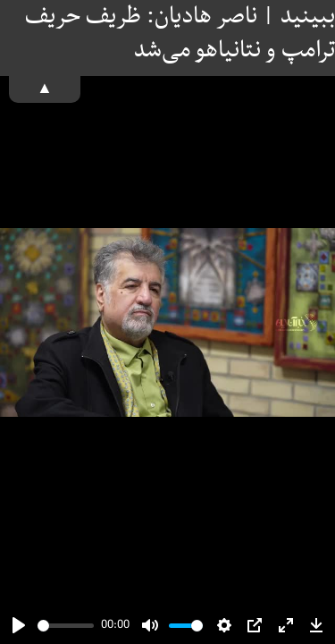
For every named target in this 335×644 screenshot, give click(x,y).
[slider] (66, 626)
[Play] (19, 625)
